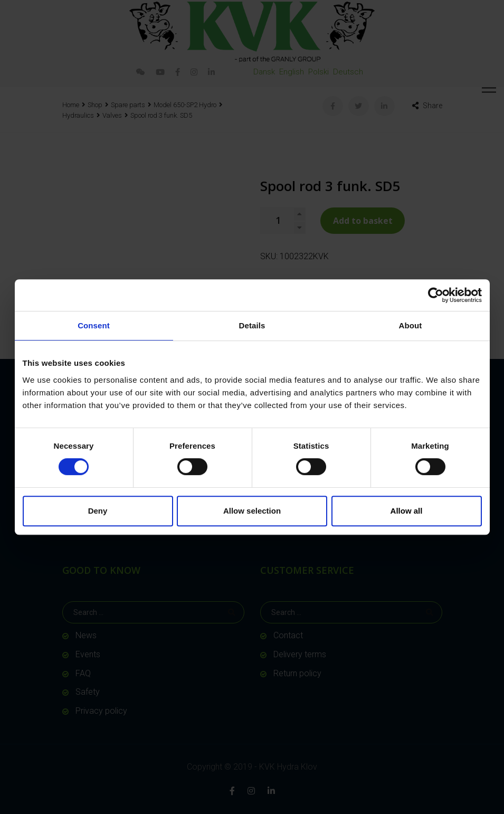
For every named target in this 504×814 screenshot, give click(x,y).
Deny (98, 511)
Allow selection (252, 511)
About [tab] (411, 325)
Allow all (407, 511)
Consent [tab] (94, 325)
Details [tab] (252, 325)
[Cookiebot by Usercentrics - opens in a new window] (436, 295)
